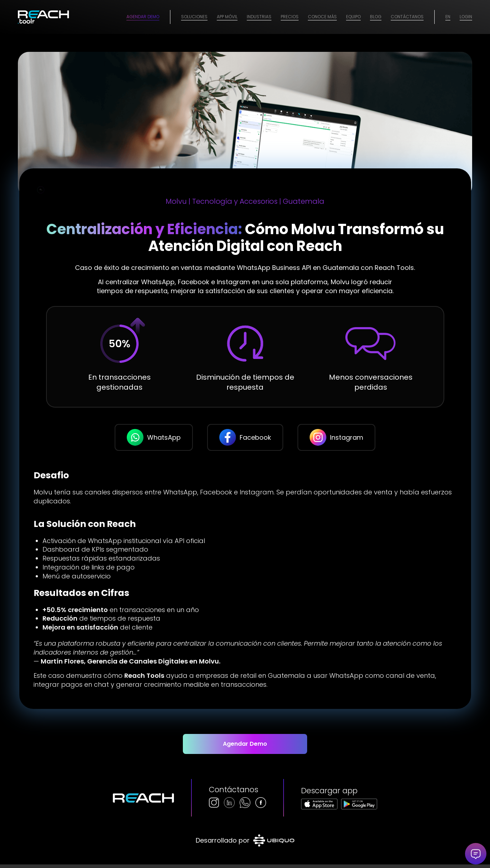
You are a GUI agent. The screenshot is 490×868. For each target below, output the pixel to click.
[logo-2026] (43, 17)
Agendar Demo (143, 17)
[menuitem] (194, 17)
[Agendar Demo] (245, 748)
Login (466, 17)
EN (448, 17)
